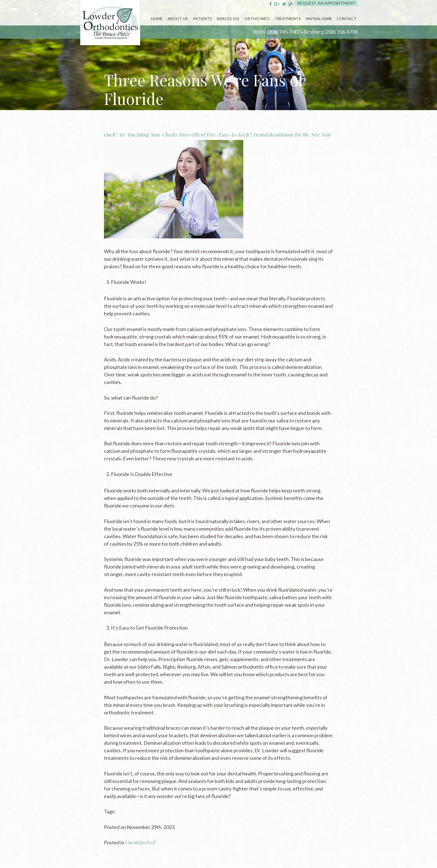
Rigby (260, 32)
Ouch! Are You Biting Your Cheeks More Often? (155, 135)
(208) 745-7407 (284, 32)
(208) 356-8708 (341, 32)
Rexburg (314, 32)
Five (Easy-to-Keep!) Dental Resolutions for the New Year (269, 135)
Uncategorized (140, 842)
